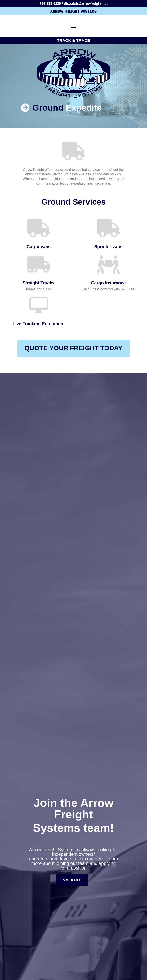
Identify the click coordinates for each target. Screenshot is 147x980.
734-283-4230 (50, 4)
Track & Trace (74, 40)
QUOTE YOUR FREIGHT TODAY (73, 348)
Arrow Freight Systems (73, 11)
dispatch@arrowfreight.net (86, 4)
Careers (72, 880)
